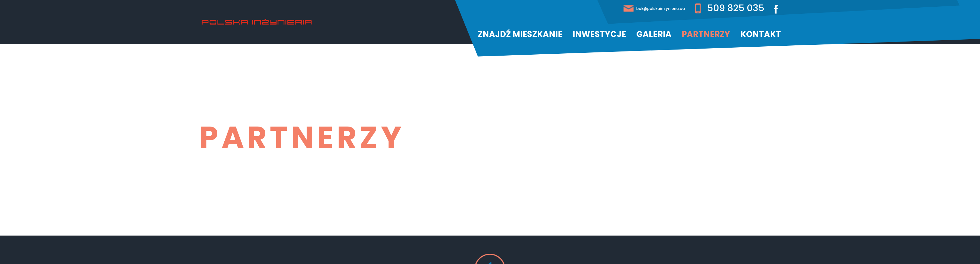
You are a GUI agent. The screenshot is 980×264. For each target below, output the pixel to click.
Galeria (654, 34)
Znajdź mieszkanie (520, 34)
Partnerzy (706, 34)
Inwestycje (599, 34)
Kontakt (761, 34)
